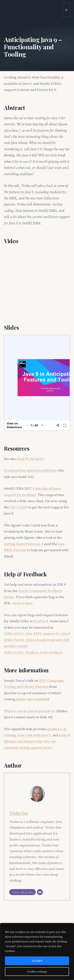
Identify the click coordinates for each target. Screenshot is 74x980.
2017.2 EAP (19, 507)
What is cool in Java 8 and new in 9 (30, 711)
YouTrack (41, 621)
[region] (37, 951)
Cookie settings (37, 971)
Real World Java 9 (31, 459)
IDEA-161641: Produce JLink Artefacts (33, 652)
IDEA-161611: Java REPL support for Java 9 (37, 634)
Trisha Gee (19, 813)
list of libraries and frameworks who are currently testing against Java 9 (37, 741)
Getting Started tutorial (22, 544)
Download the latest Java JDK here (31, 470)
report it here (22, 603)
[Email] (40, 892)
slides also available (33, 699)
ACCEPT (37, 961)
